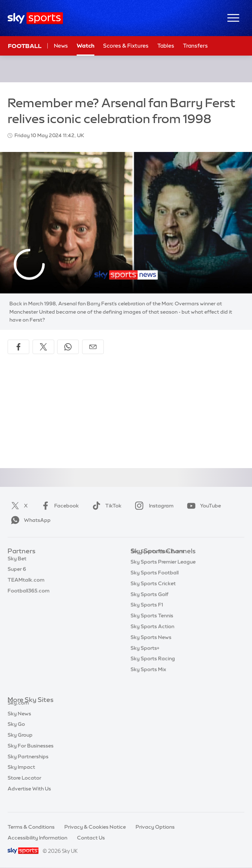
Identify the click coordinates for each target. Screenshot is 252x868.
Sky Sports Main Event (157, 562)
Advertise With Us (29, 797)
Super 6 (17, 573)
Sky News (19, 722)
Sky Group (20, 743)
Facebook (59, 506)
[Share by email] (93, 347)
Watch (86, 46)
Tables (166, 46)
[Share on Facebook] (18, 347)
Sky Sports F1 (147, 616)
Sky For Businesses (31, 754)
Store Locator (24, 786)
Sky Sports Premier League (163, 573)
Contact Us (91, 838)
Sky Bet (17, 562)
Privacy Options (155, 827)
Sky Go (16, 732)
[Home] (35, 18)
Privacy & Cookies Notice (95, 827)
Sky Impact (21, 775)
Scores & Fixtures (126, 46)
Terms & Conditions (31, 827)
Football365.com (29, 594)
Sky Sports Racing (153, 669)
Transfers (195, 46)
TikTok (105, 506)
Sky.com (18, 711)
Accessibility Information (37, 838)
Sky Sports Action (152, 637)
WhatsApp (29, 520)
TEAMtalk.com (26, 584)
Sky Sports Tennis (152, 627)
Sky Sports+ (145, 659)
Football (25, 46)
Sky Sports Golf (150, 605)
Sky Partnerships (28, 765)
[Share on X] (43, 347)
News (61, 46)
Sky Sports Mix (148, 680)
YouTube (202, 506)
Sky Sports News (151, 648)
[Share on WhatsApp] (68, 347)
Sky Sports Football (155, 584)
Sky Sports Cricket (153, 594)
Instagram (153, 506)
